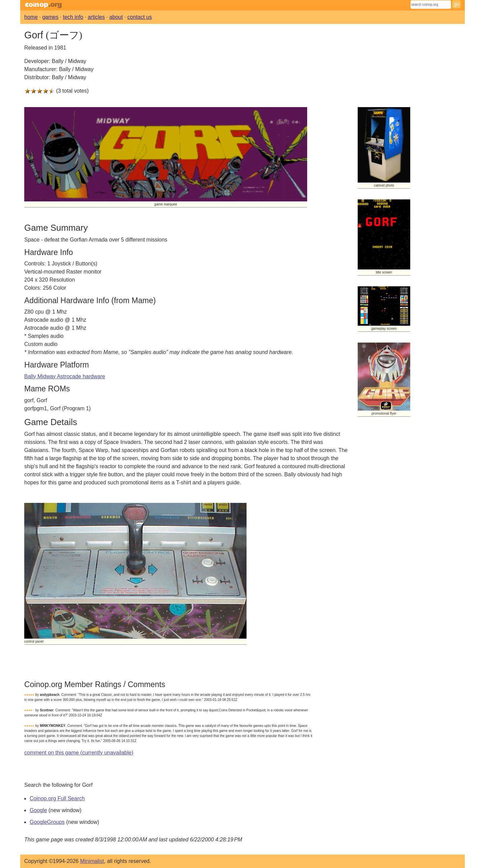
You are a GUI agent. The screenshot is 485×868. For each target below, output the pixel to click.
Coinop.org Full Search (57, 798)
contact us (140, 17)
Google (38, 810)
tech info (73, 17)
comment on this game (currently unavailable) (79, 753)
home (31, 17)
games (50, 17)
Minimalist (92, 861)
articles (96, 17)
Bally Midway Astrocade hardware (65, 376)
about (116, 17)
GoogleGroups (47, 822)
